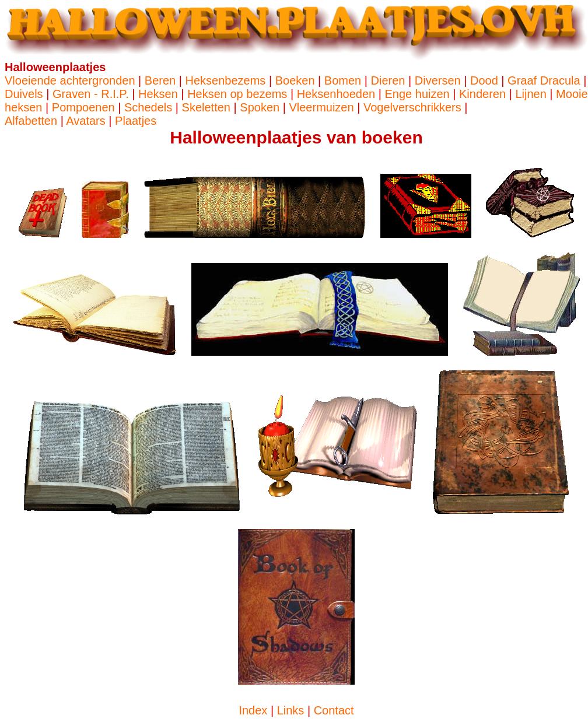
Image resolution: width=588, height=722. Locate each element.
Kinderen (482, 94)
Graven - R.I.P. (91, 94)
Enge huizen (417, 94)
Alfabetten (31, 121)
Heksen (158, 94)
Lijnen (531, 94)
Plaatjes (136, 121)
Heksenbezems (226, 80)
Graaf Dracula (544, 80)
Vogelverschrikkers (412, 107)
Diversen (438, 80)
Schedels (148, 107)
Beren (160, 80)
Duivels (24, 94)
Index (253, 710)
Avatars (85, 121)
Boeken (295, 80)
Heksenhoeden (336, 94)
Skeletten (206, 107)
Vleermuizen (321, 107)
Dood (484, 80)
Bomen (343, 80)
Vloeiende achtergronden (70, 80)
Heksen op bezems (237, 94)
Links (291, 710)
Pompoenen (83, 107)
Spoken (260, 107)
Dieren (388, 80)
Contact (334, 710)
